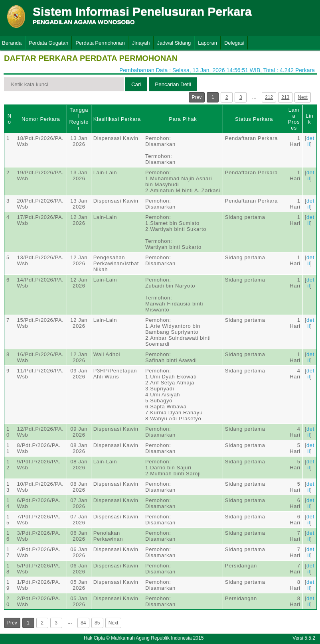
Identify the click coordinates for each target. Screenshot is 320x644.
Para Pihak (183, 119)
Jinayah (141, 43)
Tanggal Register (79, 119)
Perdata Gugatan (48, 43)
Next (303, 97)
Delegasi (234, 43)
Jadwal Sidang (174, 43)
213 (285, 97)
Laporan (207, 43)
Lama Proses (294, 119)
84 (83, 623)
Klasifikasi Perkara (117, 119)
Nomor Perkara (41, 119)
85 (97, 623)
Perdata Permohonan (100, 43)
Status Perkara (254, 119)
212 (269, 97)
